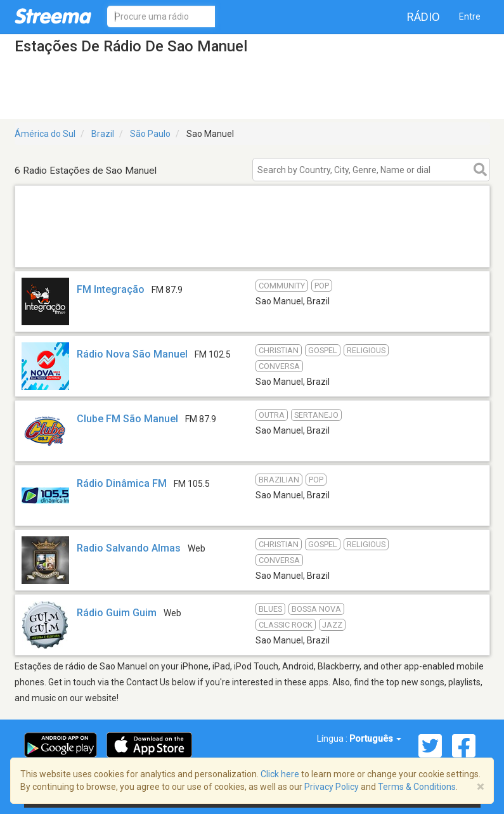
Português (375, 739)
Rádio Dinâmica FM (122, 483)
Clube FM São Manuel (127, 419)
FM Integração (111, 289)
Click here (280, 774)
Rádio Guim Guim (117, 613)
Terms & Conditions (417, 787)
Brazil (103, 134)
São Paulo (150, 134)
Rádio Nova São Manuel (132, 354)
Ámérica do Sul (45, 134)
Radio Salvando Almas (129, 548)
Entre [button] (470, 16)
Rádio (423, 17)
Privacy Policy (332, 787)
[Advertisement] (252, 251)
